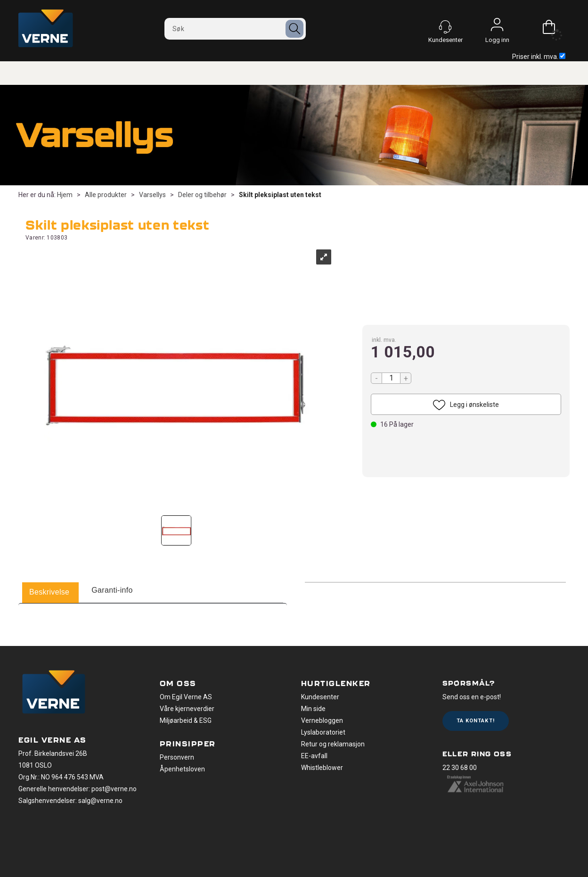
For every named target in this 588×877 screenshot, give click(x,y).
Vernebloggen (322, 720)
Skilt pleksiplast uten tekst (280, 195)
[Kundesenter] (445, 27)
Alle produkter (106, 195)
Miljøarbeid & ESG (186, 720)
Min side (313, 709)
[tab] (49, 593)
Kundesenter (320, 697)
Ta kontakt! (476, 721)
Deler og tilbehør (202, 195)
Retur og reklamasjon (333, 744)
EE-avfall (314, 756)
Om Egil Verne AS (186, 697)
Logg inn (497, 27)
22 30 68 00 (460, 768)
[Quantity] (391, 378)
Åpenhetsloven (182, 769)
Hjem (65, 195)
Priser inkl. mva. (539, 57)
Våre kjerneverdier (187, 709)
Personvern (177, 757)
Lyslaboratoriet (323, 732)
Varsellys (152, 195)
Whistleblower (322, 768)
